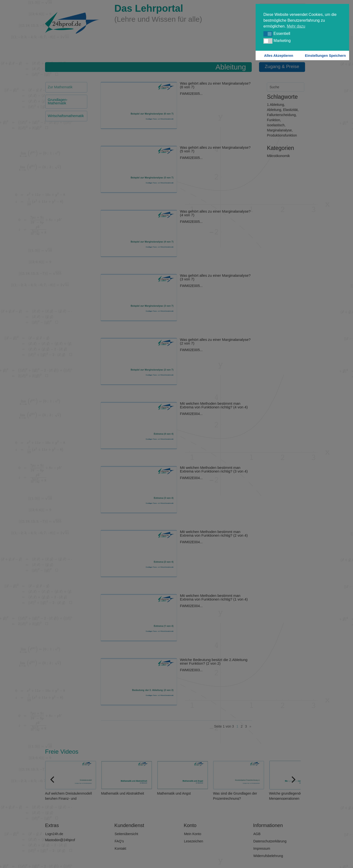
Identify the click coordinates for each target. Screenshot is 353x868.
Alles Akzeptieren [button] (279, 56)
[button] (268, 34)
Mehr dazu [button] (296, 26)
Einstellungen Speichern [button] (325, 56)
